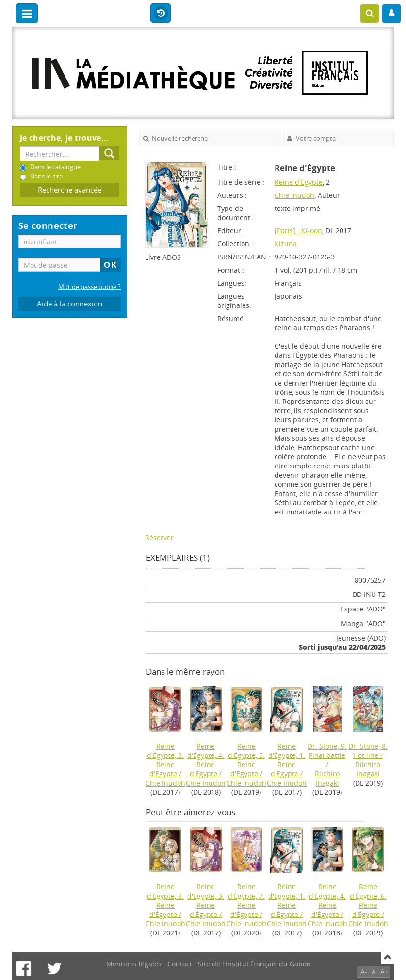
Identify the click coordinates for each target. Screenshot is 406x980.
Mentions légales (134, 964)
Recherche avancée (70, 190)
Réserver (159, 538)
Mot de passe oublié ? (89, 287)
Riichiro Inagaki (327, 778)
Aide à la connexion (70, 304)
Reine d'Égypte (299, 182)
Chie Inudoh (294, 195)
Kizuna (286, 244)
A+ (384, 972)
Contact (180, 964)
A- (364, 972)
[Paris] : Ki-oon (298, 231)
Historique (161, 14)
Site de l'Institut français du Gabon (254, 964)
